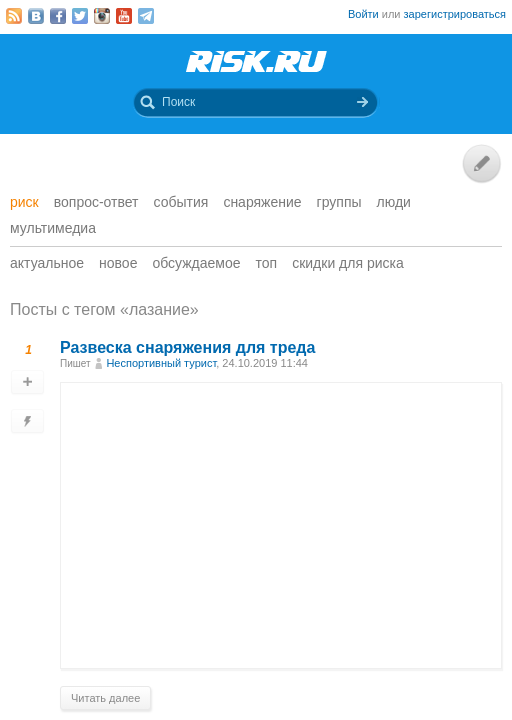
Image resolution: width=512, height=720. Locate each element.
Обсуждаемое (196, 263)
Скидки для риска (348, 263)
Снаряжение (262, 202)
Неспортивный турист (161, 363)
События (181, 202)
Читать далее (105, 698)
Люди (394, 202)
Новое (118, 263)
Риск (24, 202)
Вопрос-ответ (96, 202)
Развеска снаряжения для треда (187, 347)
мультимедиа (53, 228)
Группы (339, 202)
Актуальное (47, 263)
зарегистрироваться (455, 14)
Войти (363, 14)
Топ (267, 263)
